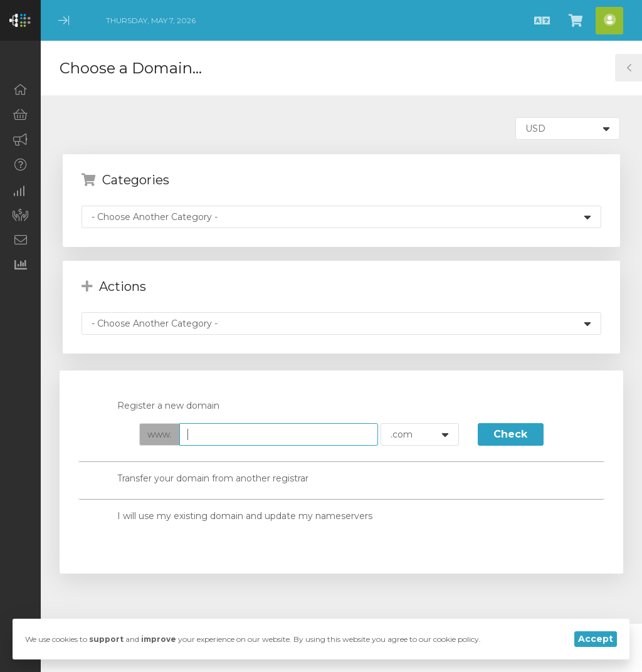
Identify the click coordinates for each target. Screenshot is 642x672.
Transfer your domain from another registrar (203, 480)
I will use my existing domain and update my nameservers (235, 517)
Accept (596, 639)
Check (510, 434)
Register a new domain (158, 407)
